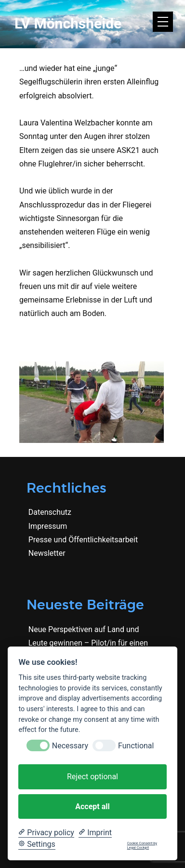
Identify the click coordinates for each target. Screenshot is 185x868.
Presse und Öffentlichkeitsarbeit (83, 540)
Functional (136, 746)
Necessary (70, 746)
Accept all (92, 806)
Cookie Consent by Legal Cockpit (142, 845)
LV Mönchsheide (68, 23)
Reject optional (92, 777)
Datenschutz (50, 512)
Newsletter (47, 553)
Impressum (48, 526)
